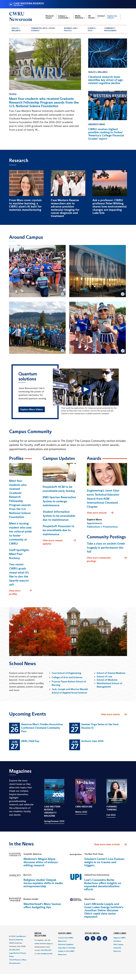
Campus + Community (64, 17)
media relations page (43, 944)
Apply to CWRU (120, 938)
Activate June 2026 (92, 741)
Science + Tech (92, 29)
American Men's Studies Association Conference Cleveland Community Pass (42, 728)
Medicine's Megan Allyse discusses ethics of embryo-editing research (41, 862)
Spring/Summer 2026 (54, 821)
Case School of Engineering (66, 673)
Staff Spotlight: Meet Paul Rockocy (19, 554)
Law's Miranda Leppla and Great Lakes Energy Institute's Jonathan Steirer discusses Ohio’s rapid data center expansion (104, 910)
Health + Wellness (16, 29)
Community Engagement (110, 29)
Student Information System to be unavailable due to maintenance (59, 516)
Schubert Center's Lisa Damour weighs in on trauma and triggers (104, 862)
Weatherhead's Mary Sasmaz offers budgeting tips (42, 906)
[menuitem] (19, 29)
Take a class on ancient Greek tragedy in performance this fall (106, 548)
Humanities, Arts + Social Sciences (43, 29)
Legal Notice (14, 953)
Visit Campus (118, 945)
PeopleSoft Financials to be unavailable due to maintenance (58, 530)
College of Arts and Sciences (67, 677)
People (13, 94)
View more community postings (107, 559)
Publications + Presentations (102, 527)
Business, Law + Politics (71, 29)
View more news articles (107, 844)
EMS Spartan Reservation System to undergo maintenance (59, 501)
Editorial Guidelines (66, 945)
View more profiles (20, 592)
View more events (114, 715)
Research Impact (50, 17)
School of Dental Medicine (111, 673)
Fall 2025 (111, 815)
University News (97, 124)
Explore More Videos (32, 409)
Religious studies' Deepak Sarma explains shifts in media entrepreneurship (43, 883)
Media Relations (80, 17)
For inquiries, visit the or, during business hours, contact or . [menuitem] (44, 947)
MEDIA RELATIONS (40, 935)
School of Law (104, 676)
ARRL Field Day (30, 741)
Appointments (95, 523)
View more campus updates (59, 542)
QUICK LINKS (65, 934)
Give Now (117, 941)
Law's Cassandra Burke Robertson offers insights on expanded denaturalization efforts (103, 885)
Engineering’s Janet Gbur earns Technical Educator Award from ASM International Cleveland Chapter (103, 499)
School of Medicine (107, 680)
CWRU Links (120, 934)
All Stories (91, 17)
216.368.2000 (14, 950)
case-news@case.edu (44, 954)
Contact (101, 16)
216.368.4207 (46, 950)
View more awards (100, 513)
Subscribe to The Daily (67, 948)
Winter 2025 (81, 812)
